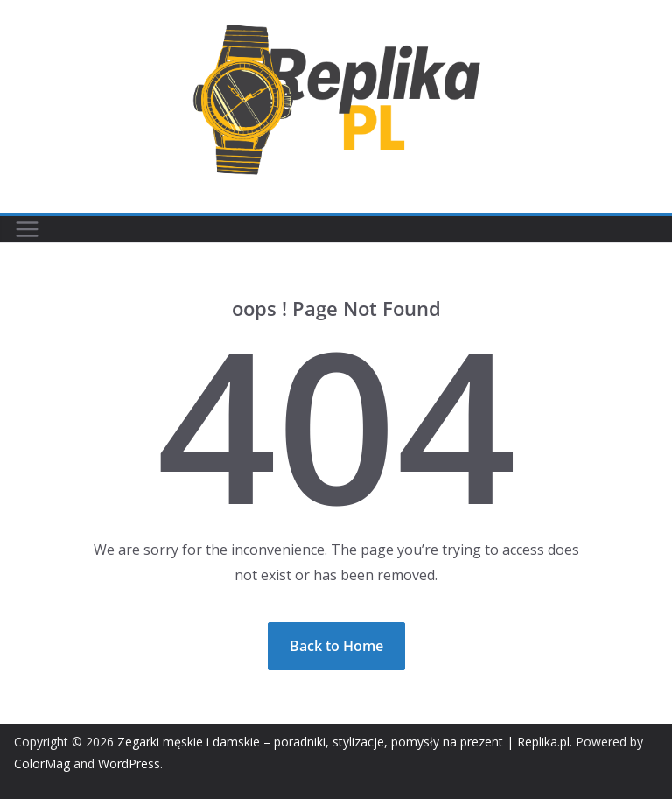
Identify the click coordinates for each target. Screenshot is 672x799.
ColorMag (42, 764)
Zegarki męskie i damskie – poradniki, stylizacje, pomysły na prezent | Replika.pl (343, 742)
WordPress (129, 764)
